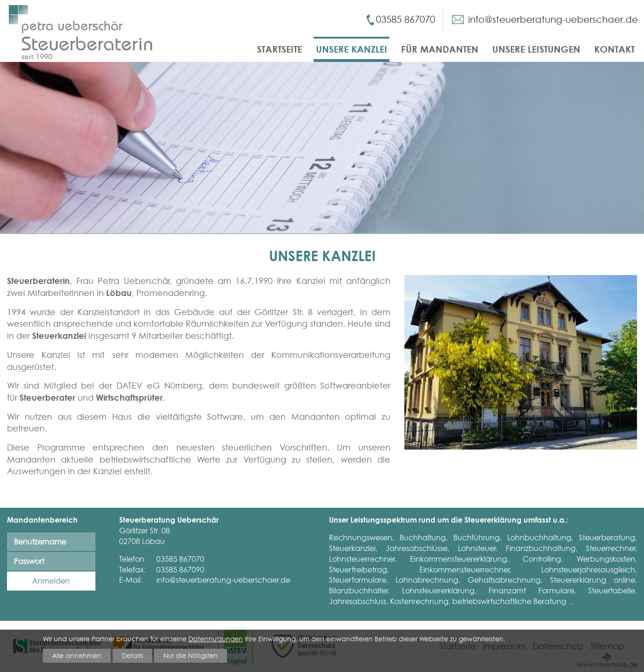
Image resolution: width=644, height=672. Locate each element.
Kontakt (614, 49)
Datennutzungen (216, 639)
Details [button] (132, 655)
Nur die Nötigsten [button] (191, 655)
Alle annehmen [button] (77, 655)
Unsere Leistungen (536, 49)
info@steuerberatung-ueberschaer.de (553, 20)
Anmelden (51, 581)
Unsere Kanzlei (352, 49)
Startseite (279, 49)
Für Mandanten (440, 49)
